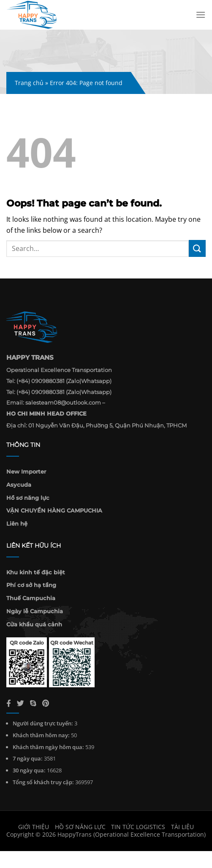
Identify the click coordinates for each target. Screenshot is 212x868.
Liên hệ (17, 524)
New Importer (26, 471)
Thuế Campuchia (31, 598)
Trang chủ (29, 83)
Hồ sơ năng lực (28, 498)
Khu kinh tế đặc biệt (36, 572)
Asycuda (19, 485)
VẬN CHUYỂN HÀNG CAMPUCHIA (54, 510)
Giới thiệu (34, 827)
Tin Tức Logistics (138, 827)
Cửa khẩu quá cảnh (34, 624)
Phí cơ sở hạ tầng (31, 585)
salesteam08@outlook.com (63, 402)
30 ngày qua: (29, 770)
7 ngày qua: (28, 758)
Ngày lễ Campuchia (35, 611)
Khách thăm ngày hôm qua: (48, 747)
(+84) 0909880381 (41, 381)
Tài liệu (182, 827)
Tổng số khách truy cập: (43, 782)
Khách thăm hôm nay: (41, 735)
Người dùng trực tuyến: (43, 723)
